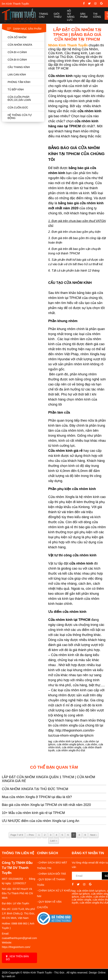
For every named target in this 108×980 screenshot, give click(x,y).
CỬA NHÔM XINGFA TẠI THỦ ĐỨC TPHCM (35, 789)
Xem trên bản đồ (17, 958)
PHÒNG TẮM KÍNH (19, 82)
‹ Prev (31, 835)
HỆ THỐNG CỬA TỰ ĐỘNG (20, 116)
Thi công (97, 15)
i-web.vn (10, 976)
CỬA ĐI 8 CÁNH (17, 60)
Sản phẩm (84, 15)
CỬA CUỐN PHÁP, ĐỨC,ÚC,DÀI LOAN (19, 98)
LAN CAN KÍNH (17, 75)
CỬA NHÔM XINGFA (20, 45)
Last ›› (54, 841)
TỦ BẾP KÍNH (16, 89)
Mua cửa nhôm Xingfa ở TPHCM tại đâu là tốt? (37, 797)
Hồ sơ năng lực (71, 15)
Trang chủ (43, 15)
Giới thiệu (58, 15)
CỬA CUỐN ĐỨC (18, 108)
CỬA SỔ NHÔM (17, 37)
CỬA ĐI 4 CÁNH (17, 52)
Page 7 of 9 (17, 835)
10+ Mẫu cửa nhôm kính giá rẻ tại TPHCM (33, 813)
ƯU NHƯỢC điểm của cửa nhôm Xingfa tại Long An (40, 821)
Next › (94, 835)
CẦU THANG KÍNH (19, 67)
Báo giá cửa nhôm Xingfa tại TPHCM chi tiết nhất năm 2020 (46, 805)
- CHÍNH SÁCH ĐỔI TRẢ (52, 874)
